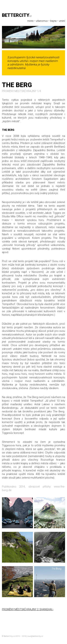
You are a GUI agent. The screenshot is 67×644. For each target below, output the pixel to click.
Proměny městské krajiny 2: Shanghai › (28, 609)
